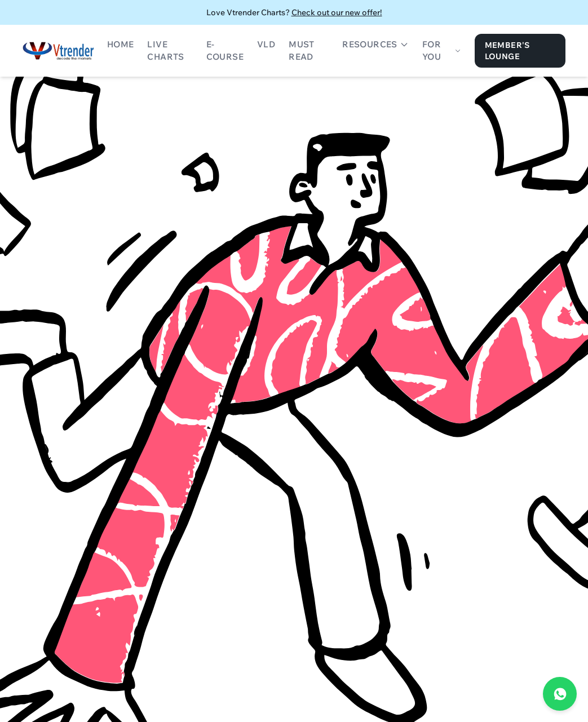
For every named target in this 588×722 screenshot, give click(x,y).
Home (121, 44)
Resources (375, 44)
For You (442, 51)
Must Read (302, 51)
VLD (266, 44)
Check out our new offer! (337, 12)
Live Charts (165, 51)
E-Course (225, 51)
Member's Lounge (507, 51)
